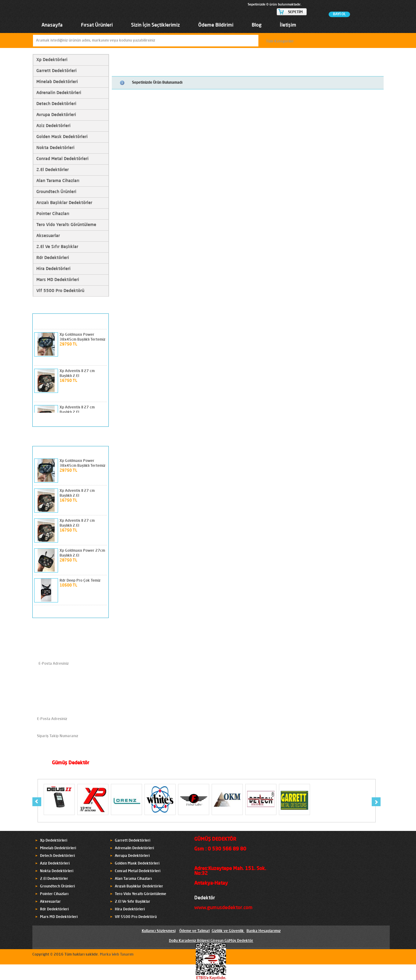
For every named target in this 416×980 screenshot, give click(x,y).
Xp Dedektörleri (52, 60)
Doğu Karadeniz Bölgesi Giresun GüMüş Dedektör (211, 941)
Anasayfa (52, 25)
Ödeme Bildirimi (216, 25)
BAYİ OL (339, 14)
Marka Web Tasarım (117, 955)
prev (92, 420)
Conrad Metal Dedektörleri (62, 159)
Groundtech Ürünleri (56, 192)
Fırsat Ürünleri (97, 25)
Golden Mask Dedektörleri (62, 137)
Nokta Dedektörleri (55, 148)
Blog (257, 25)
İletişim (288, 25)
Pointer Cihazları (53, 214)
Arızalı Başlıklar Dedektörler (64, 203)
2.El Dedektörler (53, 170)
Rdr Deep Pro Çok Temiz (80, 581)
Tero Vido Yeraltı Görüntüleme (66, 225)
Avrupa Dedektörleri (56, 115)
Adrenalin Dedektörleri (59, 93)
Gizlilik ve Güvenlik (228, 931)
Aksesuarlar (48, 236)
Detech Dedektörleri (56, 104)
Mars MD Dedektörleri (58, 280)
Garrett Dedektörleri (57, 71)
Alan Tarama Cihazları (58, 181)
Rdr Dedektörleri (53, 258)
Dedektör (205, 898)
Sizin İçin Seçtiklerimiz (155, 25)
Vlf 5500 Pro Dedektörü (60, 291)
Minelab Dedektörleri (57, 82)
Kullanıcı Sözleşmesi (159, 931)
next (101, 420)
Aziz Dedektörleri (53, 126)
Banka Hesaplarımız (264, 931)
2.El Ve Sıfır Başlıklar (57, 247)
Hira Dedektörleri (53, 269)
